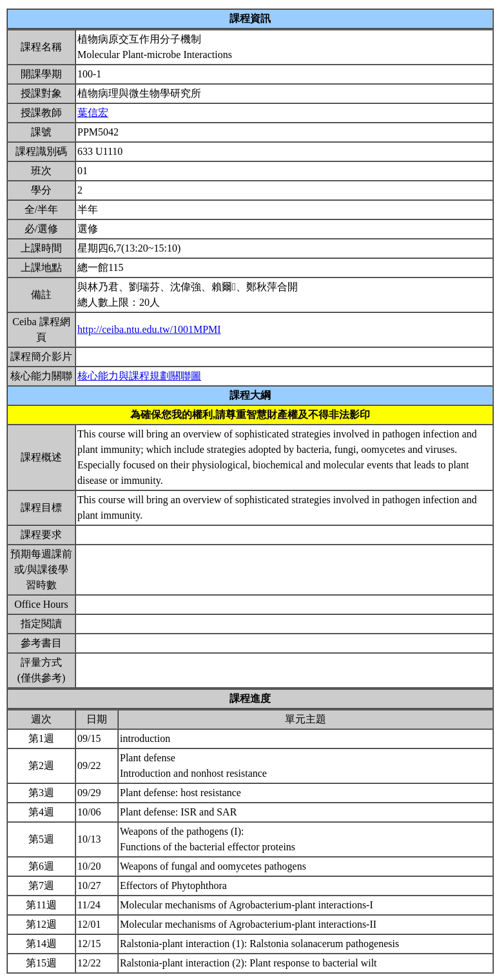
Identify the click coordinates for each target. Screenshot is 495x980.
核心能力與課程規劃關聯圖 (139, 376)
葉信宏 (93, 113)
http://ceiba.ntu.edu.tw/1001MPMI (149, 329)
